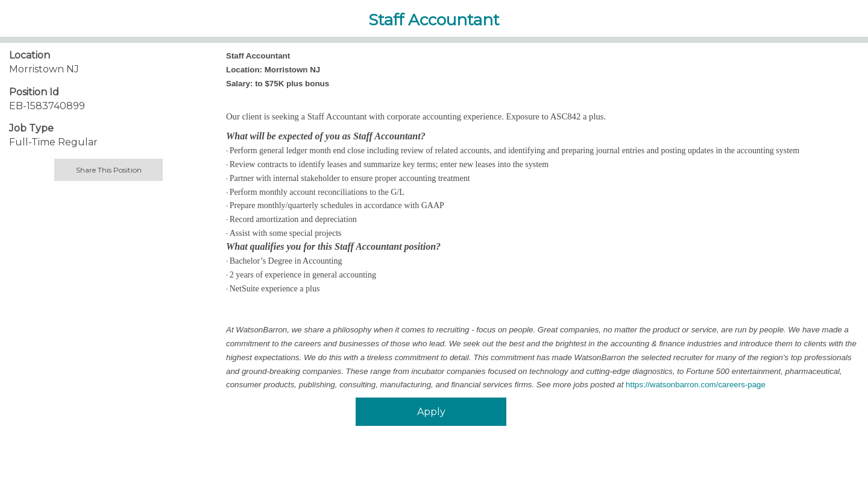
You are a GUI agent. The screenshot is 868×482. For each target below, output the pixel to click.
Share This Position (109, 170)
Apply (431, 412)
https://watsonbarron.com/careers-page (696, 385)
